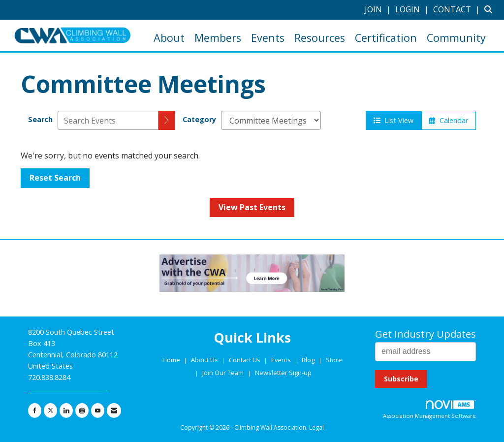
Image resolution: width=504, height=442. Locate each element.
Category (199, 119)
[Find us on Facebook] (35, 410)
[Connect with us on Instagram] (82, 410)
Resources (320, 38)
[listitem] (379, 9)
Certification (386, 38)
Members (218, 38)
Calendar (449, 120)
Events (268, 38)
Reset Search (55, 178)
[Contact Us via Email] (114, 410)
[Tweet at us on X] (50, 410)
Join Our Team (223, 373)
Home (172, 360)
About (169, 38)
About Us (205, 360)
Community (456, 38)
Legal (316, 427)
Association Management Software (429, 410)
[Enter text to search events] (108, 120)
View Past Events (252, 207)
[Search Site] (490, 9)
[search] (167, 120)
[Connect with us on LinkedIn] (66, 410)
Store (334, 360)
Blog (308, 360)
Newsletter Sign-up (283, 373)
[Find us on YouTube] (98, 410)
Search (40, 119)
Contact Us (245, 360)
